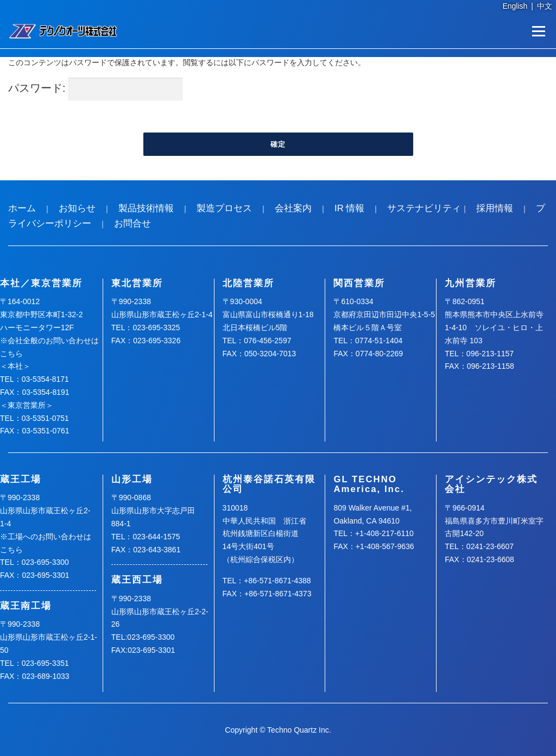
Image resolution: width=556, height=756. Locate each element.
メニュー (538, 31)
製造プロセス (224, 208)
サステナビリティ (424, 208)
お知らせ (77, 208)
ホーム (22, 208)
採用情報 (495, 208)
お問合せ (132, 223)
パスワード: (95, 89)
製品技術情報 (146, 208)
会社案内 (293, 208)
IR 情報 (349, 208)
